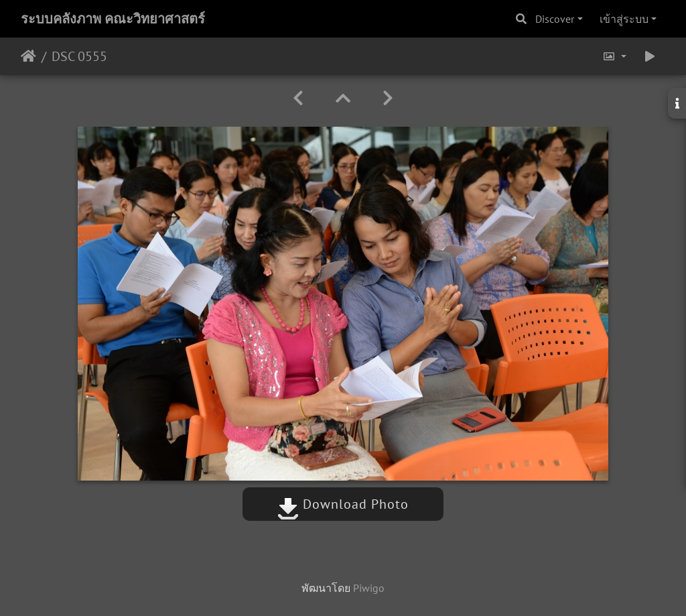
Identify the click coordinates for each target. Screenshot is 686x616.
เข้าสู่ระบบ (624, 19)
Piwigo (369, 588)
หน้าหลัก (28, 56)
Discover (555, 19)
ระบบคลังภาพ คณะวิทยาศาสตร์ (113, 19)
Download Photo (343, 504)
